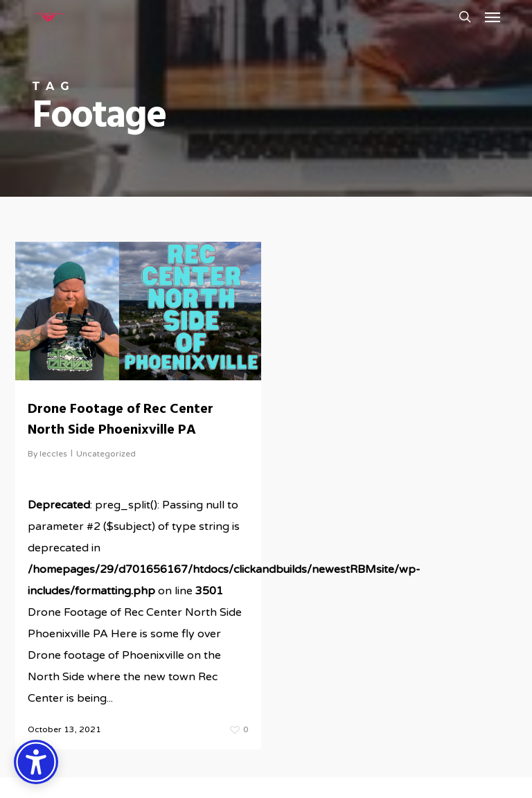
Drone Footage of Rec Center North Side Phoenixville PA (121, 420)
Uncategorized (106, 454)
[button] (493, 17)
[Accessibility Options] (36, 762)
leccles (53, 454)
